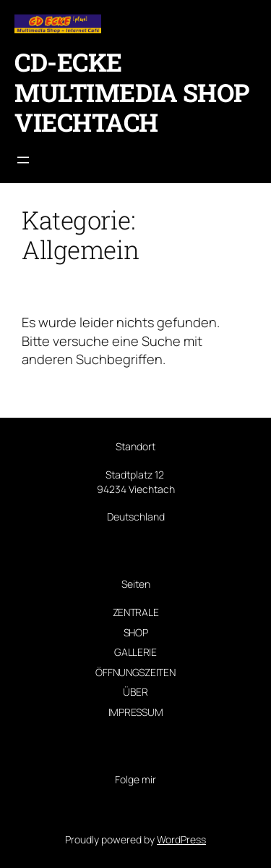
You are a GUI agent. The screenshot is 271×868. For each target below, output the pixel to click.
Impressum (135, 712)
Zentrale (136, 612)
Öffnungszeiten (135, 672)
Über (135, 692)
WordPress (181, 839)
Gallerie (135, 652)
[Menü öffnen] (23, 160)
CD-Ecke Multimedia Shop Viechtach (132, 92)
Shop (136, 632)
